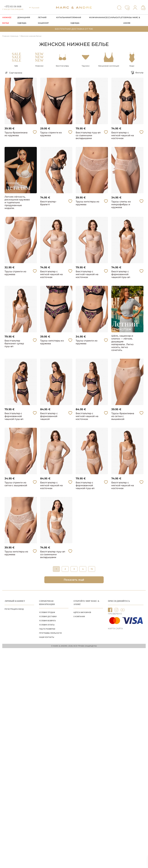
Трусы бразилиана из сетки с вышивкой (123, 416)
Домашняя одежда (24, 20)
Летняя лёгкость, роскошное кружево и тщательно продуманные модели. (17, 202)
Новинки (39, 66)
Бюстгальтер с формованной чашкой (49, 416)
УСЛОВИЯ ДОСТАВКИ (48, 617)
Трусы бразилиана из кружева (16, 134)
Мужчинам (96, 17)
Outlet (119, 17)
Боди (132, 66)
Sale (16, 66)
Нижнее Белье (7, 20)
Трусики (85, 66)
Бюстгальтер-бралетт (48, 203)
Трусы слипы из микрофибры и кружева (121, 204)
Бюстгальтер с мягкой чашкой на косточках (123, 135)
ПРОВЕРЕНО (115, 614)
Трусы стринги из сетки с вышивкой (16, 484)
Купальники (63, 17)
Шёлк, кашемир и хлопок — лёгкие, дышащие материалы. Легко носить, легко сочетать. (122, 343)
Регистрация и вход (14, 609)
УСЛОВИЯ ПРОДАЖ (47, 612)
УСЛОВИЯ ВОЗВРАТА (47, 621)
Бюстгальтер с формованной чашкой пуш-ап (121, 274)
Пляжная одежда (76, 20)
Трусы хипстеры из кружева (87, 203)
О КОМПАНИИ (79, 617)
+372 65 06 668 (13, 6)
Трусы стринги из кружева (51, 134)
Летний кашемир (43, 20)
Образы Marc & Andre (132, 20)
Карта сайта (115, 629)
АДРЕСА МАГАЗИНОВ (82, 612)
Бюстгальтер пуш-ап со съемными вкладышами (88, 135)
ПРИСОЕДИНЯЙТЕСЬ (119, 601)
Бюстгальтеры (62, 66)
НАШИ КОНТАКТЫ (47, 637)
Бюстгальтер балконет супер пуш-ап (14, 344)
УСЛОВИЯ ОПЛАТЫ (47, 625)
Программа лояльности (50, 633)
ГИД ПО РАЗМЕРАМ (47, 629)
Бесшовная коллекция (109, 66)
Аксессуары (109, 17)
